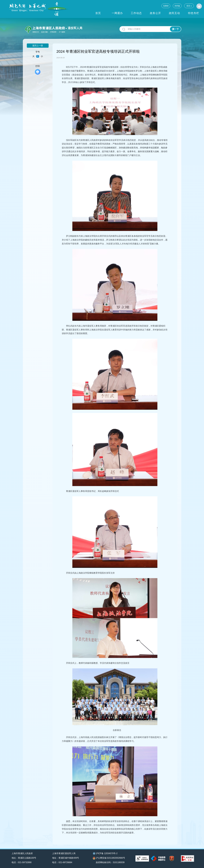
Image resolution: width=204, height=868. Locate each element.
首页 (98, 13)
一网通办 (117, 13)
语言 (189, 6)
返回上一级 (38, 46)
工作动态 (136, 13)
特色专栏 (194, 13)
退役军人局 (75, 28)
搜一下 (175, 29)
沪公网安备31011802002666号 (109, 858)
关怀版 (177, 6)
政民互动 (174, 13)
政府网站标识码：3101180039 (110, 862)
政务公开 (155, 13)
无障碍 (166, 6)
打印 (38, 70)
